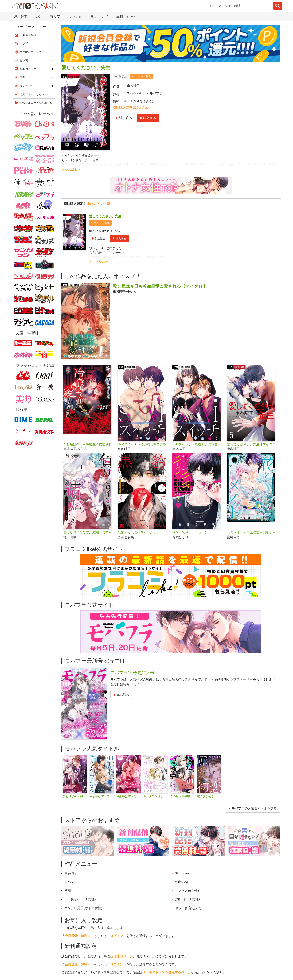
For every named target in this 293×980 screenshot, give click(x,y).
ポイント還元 (143, 77)
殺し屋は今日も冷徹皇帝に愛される (89, 444)
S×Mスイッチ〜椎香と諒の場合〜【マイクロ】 (198, 444)
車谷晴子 (133, 86)
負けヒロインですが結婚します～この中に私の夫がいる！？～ (89, 532)
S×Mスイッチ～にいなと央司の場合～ (144, 444)
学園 (68, 891)
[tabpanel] (75, 777)
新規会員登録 (28, 35)
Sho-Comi (134, 93)
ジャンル (75, 17)
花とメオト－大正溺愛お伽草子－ (251, 532)
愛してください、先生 (105, 216)
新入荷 (55, 17)
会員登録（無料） (78, 936)
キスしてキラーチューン (190, 532)
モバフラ (156, 93)
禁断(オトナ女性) (188, 899)
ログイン (116, 936)
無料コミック (127, 17)
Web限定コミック (27, 17)
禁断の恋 (182, 882)
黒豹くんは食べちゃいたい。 (139, 532)
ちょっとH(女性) (187, 891)
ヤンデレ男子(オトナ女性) (83, 908)
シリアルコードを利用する (36, 103)
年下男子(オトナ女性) (80, 899)
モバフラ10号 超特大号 (133, 673)
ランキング (99, 17)
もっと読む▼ (71, 169)
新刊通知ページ (121, 956)
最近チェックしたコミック (36, 94)
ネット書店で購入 (188, 908)
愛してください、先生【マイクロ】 (253, 444)
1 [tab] (171, 802)
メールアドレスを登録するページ (167, 972)
